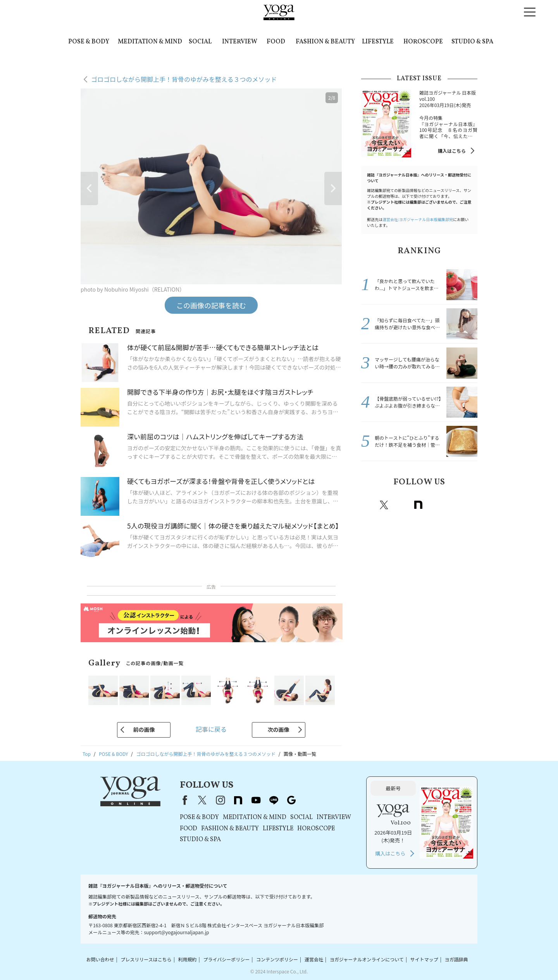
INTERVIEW (240, 42)
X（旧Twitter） (202, 800)
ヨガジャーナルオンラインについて (367, 959)
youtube (256, 800)
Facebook (368, 505)
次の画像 (279, 729)
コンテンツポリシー (277, 959)
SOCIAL (200, 42)
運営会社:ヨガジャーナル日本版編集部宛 (418, 219)
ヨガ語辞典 (456, 959)
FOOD (276, 42)
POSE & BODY (89, 42)
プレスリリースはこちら (146, 959)
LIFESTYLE (378, 42)
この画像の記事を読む (211, 305)
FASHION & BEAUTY (325, 42)
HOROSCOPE (423, 42)
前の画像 (144, 729)
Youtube (435, 505)
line (452, 505)
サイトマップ (424, 959)
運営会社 (314, 959)
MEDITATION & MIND (150, 42)
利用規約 (188, 959)
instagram (401, 505)
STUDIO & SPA (472, 42)
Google (469, 505)
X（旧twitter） (384, 505)
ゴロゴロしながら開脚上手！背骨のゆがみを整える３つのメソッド (184, 79)
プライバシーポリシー (226, 959)
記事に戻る (211, 729)
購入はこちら (452, 151)
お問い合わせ (100, 959)
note (418, 505)
